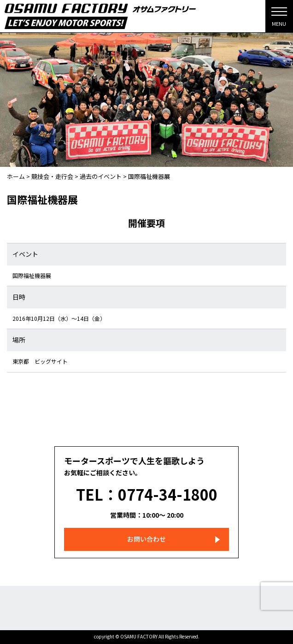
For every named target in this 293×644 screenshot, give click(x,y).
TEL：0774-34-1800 (147, 494)
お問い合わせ (146, 539)
